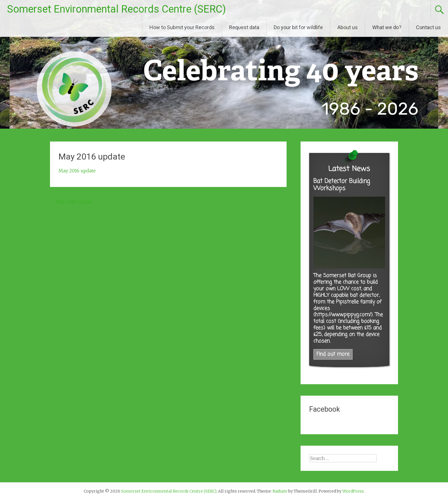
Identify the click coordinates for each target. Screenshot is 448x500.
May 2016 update (77, 171)
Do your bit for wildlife (298, 27)
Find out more (333, 354)
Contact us (428, 27)
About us (348, 27)
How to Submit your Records (182, 27)
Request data (244, 27)
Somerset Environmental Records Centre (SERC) (117, 9)
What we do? (387, 27)
